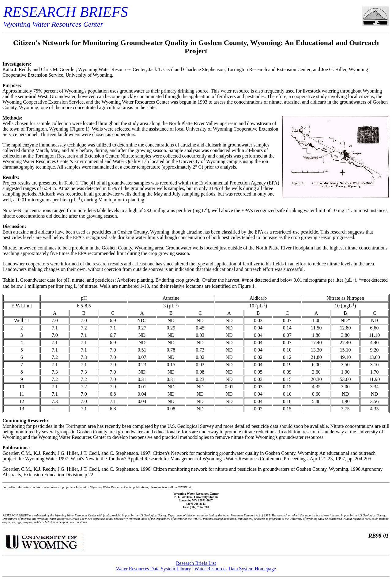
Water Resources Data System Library (154, 569)
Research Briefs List (196, 563)
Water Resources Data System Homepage (235, 569)
